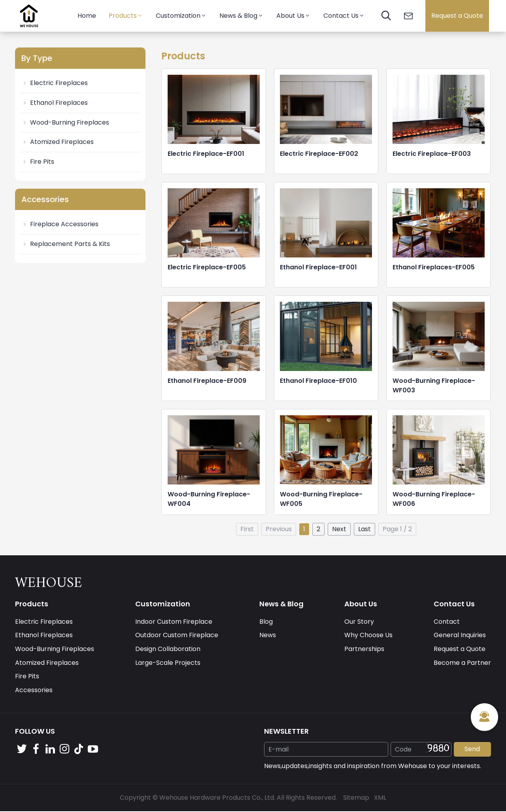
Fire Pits (38, 162)
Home (87, 16)
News (268, 635)
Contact (447, 622)
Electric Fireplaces (55, 83)
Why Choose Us (368, 635)
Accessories (34, 690)
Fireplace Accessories (60, 224)
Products (126, 16)
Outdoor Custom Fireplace (177, 635)
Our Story (359, 622)
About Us (294, 16)
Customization (181, 16)
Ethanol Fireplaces (55, 103)
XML (380, 798)
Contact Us (344, 16)
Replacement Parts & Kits (66, 244)
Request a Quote (457, 16)
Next (339, 529)
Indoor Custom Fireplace (174, 622)
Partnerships (364, 649)
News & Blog (242, 16)
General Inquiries (460, 635)
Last (364, 529)
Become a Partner (462, 663)
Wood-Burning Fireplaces (65, 122)
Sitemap (356, 798)
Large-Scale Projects (168, 663)
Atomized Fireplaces (58, 142)
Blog (266, 622)
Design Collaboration (168, 649)
